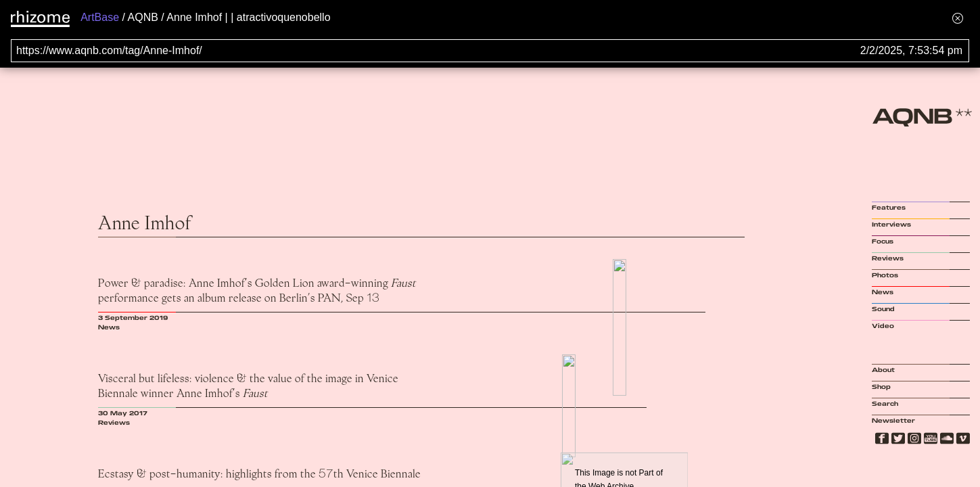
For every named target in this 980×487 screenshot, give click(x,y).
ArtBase (100, 17)
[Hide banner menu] (958, 18)
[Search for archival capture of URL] (490, 51)
